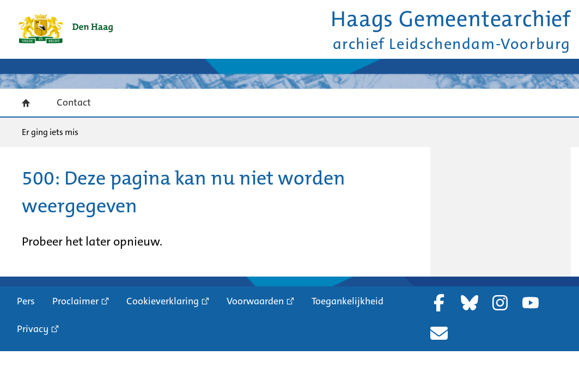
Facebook (439, 303)
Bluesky (470, 303)
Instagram (500, 303)
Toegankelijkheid (348, 301)
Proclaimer (75, 301)
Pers (26, 301)
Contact (74, 102)
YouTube (531, 303)
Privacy (33, 329)
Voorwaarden (255, 301)
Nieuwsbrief (439, 333)
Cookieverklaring (163, 301)
